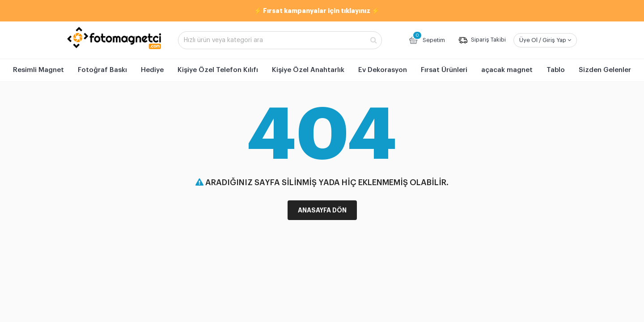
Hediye (152, 70)
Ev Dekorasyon (383, 70)
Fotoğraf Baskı (102, 70)
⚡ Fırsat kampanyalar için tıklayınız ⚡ (317, 11)
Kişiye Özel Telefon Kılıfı (218, 70)
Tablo (556, 70)
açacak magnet (507, 70)
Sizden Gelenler (605, 70)
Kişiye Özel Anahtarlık (308, 70)
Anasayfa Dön (322, 210)
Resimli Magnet (38, 70)
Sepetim (426, 39)
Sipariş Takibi (482, 40)
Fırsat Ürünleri (444, 70)
